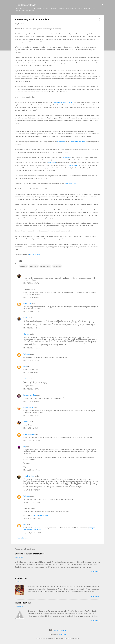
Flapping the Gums (23, 603)
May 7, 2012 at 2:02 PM (31, 360)
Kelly (25, 366)
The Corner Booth (26, 5)
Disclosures (57, 266)
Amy (50, 163)
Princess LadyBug (30, 395)
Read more (95, 572)
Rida (25, 525)
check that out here (70, 184)
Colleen (26, 379)
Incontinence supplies (41, 515)
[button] (99, 20)
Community (34, 266)
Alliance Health (73, 165)
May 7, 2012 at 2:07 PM (31, 373)
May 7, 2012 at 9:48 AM (31, 297)
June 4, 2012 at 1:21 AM (32, 502)
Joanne (26, 275)
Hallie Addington (29, 434)
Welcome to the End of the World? (30, 554)
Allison (54, 163)
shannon (26, 422)
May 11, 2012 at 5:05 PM (32, 428)
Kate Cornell (28, 304)
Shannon (26, 334)
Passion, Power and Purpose (78, 142)
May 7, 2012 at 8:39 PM (31, 401)
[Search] (103, 6)
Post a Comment (23, 538)
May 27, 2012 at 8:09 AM (32, 470)
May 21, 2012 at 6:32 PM (32, 441)
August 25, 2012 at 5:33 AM (33, 533)
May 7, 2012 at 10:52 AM (32, 348)
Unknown (27, 354)
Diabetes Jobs (45, 266)
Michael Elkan (62, 634)
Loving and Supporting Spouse (63, 102)
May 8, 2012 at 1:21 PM (31, 416)
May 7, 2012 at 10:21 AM (32, 328)
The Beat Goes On (35, 255)
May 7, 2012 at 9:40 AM (31, 283)
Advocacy (24, 266)
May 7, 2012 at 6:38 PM (31, 389)
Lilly (25, 447)
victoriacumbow (29, 476)
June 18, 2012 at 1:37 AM (32, 519)
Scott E (26, 318)
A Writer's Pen (21, 578)
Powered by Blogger (58, 630)
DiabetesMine (66, 157)
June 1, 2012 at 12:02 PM (32, 490)
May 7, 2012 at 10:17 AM (32, 312)
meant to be (61, 142)
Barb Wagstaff (28, 407)
